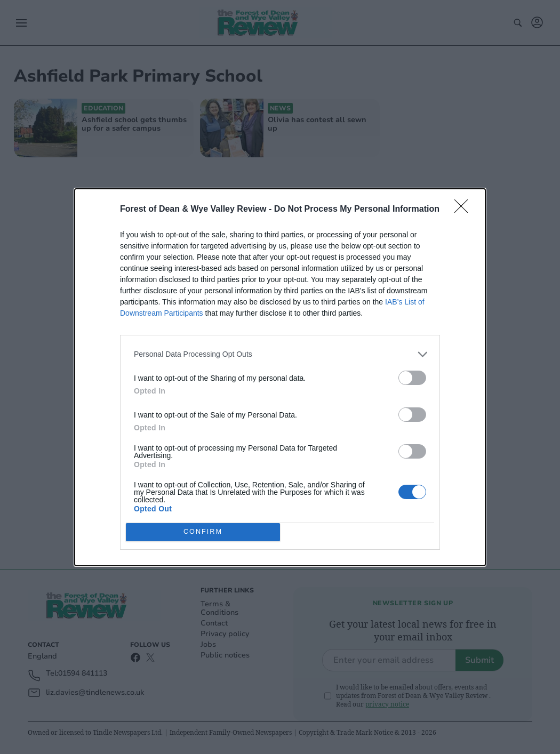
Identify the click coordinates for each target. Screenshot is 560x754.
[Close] (465, 210)
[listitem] (280, 354)
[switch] (412, 378)
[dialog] (280, 377)
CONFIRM (203, 532)
